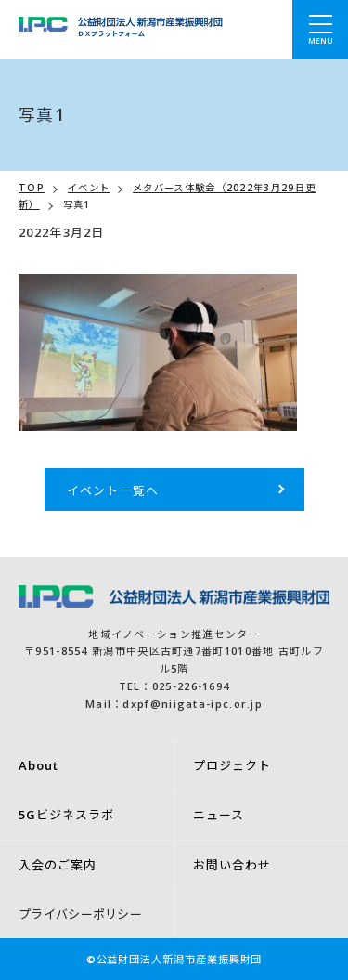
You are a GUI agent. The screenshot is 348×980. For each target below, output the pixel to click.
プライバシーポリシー (80, 914)
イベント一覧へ (113, 490)
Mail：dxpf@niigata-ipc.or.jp (174, 704)
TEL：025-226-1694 (174, 686)
